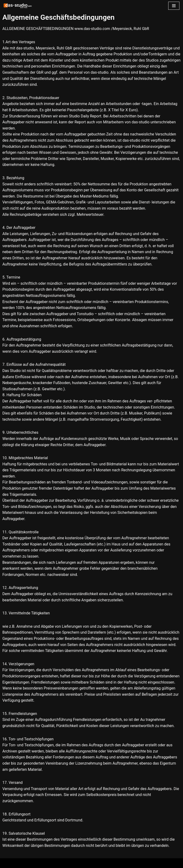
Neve (8, 863)
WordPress (51, 863)
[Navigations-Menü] (174, 6)
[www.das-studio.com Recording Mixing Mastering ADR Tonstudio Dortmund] (18, 6)
